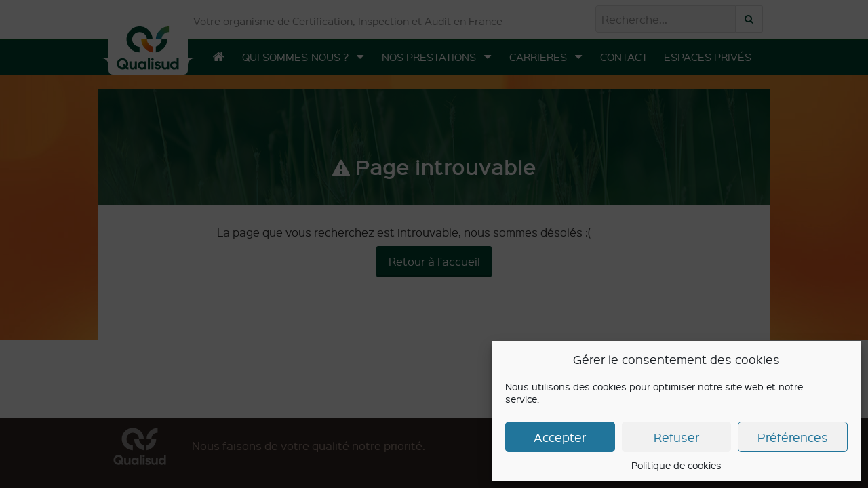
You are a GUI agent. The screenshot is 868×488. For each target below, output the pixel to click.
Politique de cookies (676, 465)
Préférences (793, 437)
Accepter (560, 437)
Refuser (676, 437)
